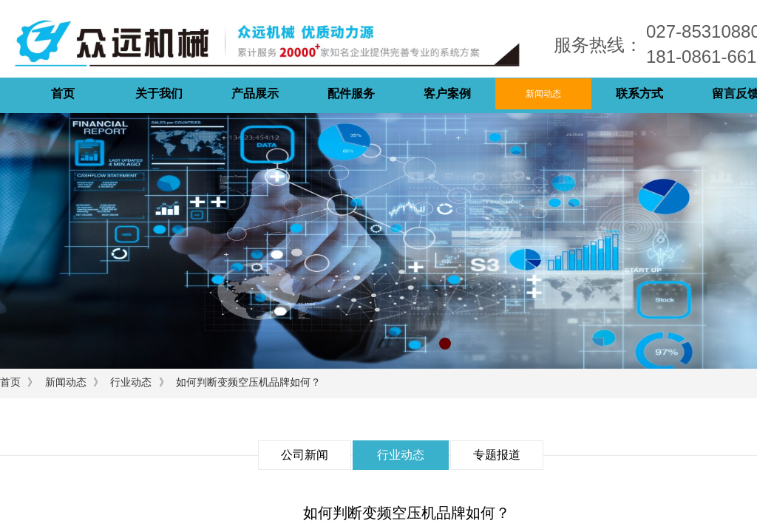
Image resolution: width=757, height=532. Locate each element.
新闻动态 (543, 94)
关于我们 (159, 93)
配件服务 (351, 93)
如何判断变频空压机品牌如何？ (248, 382)
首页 (63, 93)
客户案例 (447, 93)
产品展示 (255, 93)
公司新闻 (305, 455)
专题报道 (497, 455)
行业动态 (131, 382)
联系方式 (639, 93)
